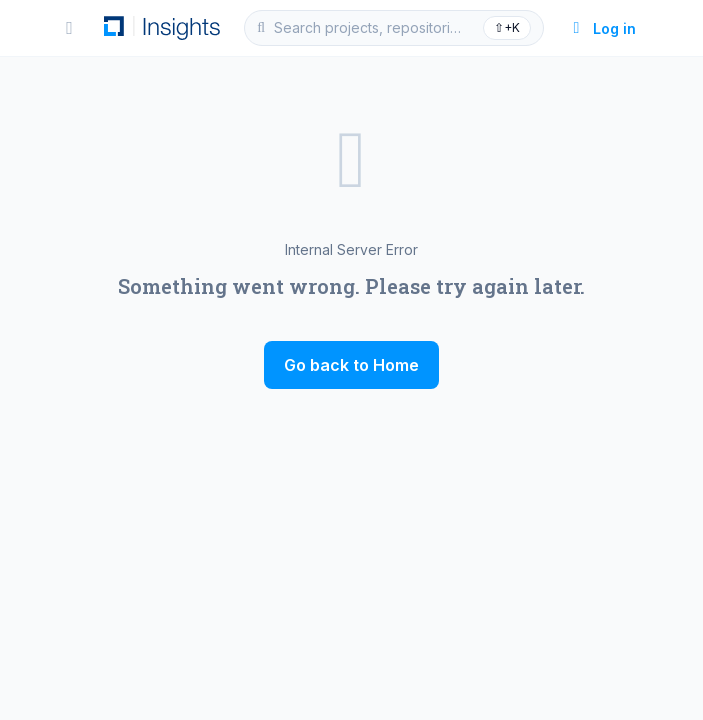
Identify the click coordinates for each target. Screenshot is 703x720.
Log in (602, 28)
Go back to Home (351, 365)
